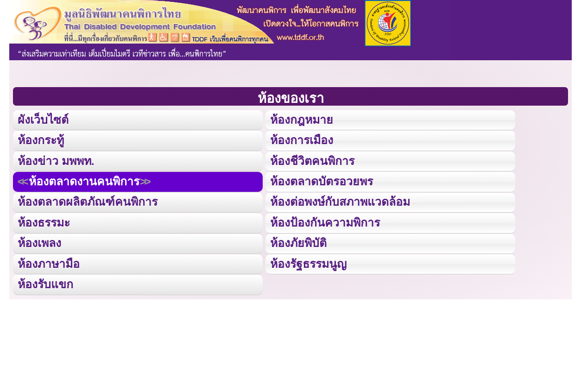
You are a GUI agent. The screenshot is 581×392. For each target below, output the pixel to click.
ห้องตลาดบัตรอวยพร (321, 180)
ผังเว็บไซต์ (43, 119)
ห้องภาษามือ (49, 262)
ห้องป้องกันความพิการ (324, 221)
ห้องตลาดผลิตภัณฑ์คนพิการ (87, 201)
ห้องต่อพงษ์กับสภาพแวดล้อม (340, 201)
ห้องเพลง (39, 242)
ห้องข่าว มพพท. (56, 160)
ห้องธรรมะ (44, 221)
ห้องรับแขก (45, 282)
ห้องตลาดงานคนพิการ (83, 180)
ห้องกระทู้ (41, 140)
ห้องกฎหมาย (301, 119)
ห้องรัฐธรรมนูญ (308, 262)
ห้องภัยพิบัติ (298, 242)
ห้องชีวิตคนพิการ (312, 160)
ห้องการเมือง (301, 140)
